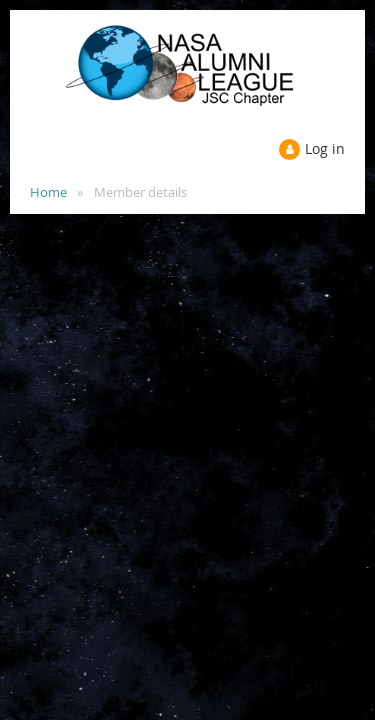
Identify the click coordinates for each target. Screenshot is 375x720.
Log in (325, 148)
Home (48, 192)
